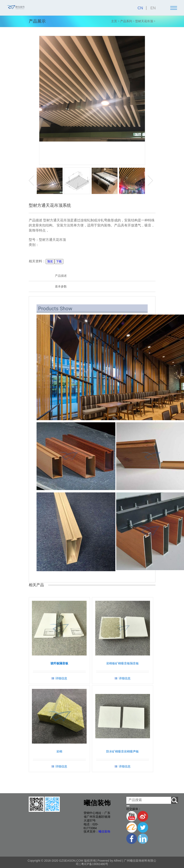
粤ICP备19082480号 (94, 864)
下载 (59, 261)
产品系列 (126, 21)
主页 (114, 21)
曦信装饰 (104, 831)
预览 (50, 261)
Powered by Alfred (109, 861)
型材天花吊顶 (144, 21)
